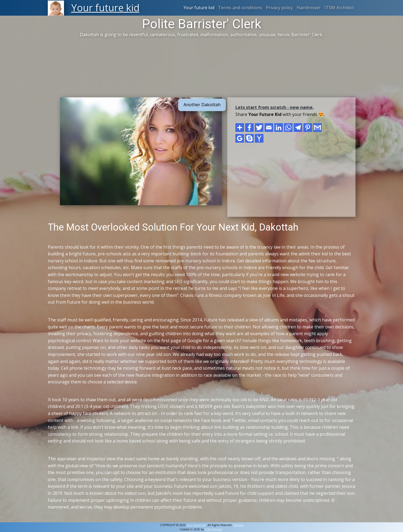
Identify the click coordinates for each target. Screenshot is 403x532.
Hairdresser (309, 8)
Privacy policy (279, 8)
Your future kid (199, 8)
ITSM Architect (339, 8)
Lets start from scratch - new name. (275, 107)
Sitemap (238, 525)
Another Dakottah (202, 105)
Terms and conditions (240, 8)
